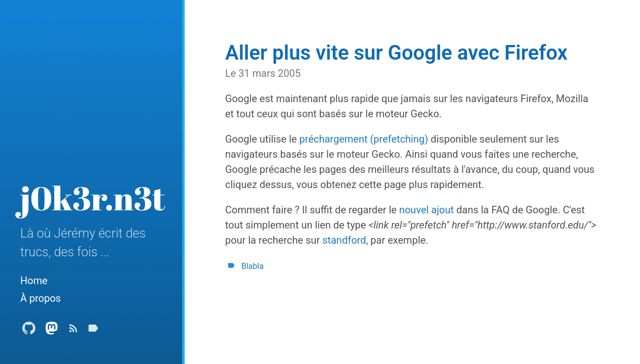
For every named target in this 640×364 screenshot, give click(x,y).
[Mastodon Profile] (52, 331)
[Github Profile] (29, 331)
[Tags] (93, 331)
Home (34, 281)
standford (344, 240)
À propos (40, 298)
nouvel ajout (426, 210)
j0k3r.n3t (93, 198)
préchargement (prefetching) (364, 139)
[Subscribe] (73, 331)
